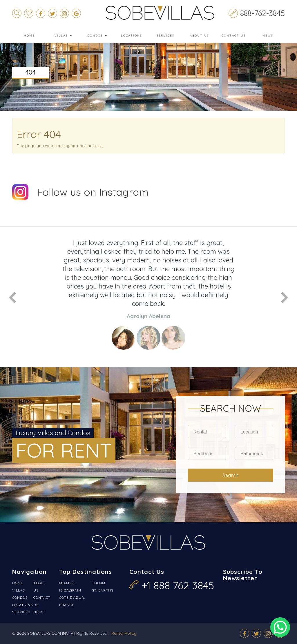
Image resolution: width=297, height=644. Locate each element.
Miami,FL (67, 583)
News (268, 36)
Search (230, 475)
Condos (97, 36)
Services (165, 36)
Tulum (99, 583)
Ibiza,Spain (70, 590)
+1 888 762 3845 (178, 585)
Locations (132, 36)
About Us (200, 36)
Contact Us (234, 36)
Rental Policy (124, 633)
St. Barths (103, 590)
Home (29, 36)
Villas (63, 36)
